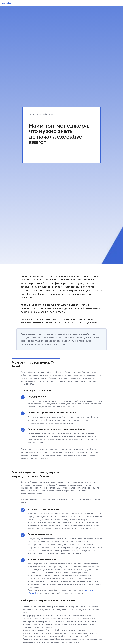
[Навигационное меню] (119, 3)
